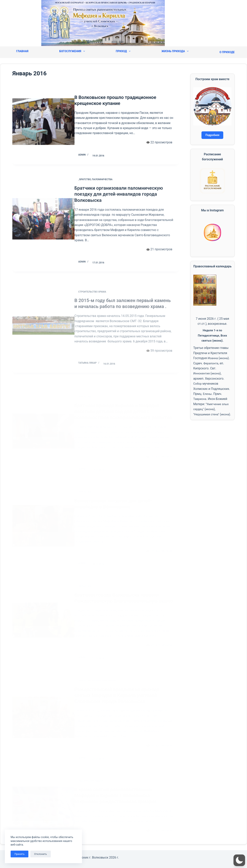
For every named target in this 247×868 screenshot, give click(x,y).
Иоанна (213, 358)
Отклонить (40, 854)
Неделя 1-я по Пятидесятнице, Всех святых (212, 335)
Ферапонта (211, 363)
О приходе (227, 52)
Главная (22, 51)
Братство (91, 193)
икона (218, 340)
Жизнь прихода (175, 51)
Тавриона (200, 399)
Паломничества (108, 193)
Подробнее (212, 135)
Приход (123, 51)
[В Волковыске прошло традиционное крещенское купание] (43, 124)
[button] (239, 860)
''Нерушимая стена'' (207, 414)
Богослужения (72, 51)
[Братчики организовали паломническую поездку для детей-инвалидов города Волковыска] (43, 231)
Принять (19, 854)
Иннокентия (202, 373)
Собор (198, 384)
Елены (208, 394)
